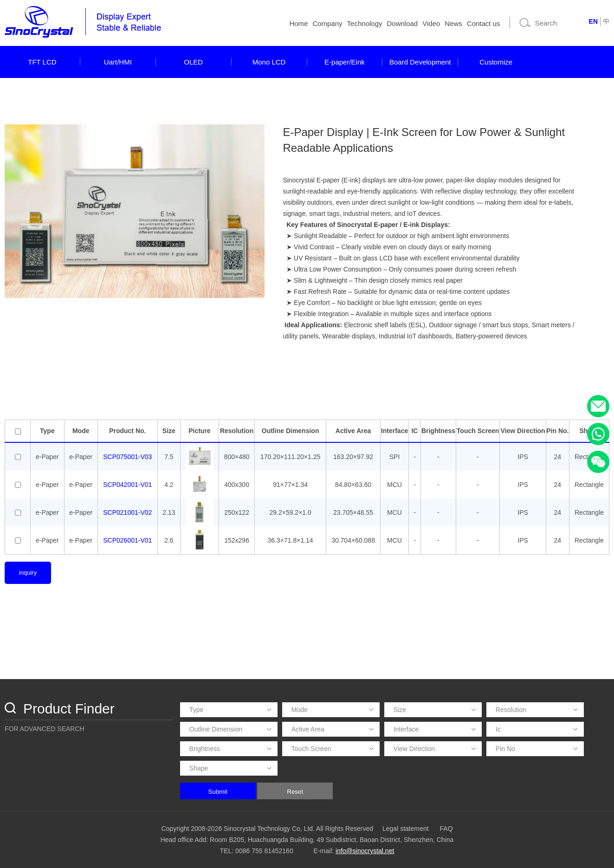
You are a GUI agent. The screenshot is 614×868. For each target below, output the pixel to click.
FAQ (446, 829)
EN (593, 21)
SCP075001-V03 (127, 457)
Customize (496, 62)
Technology (365, 23)
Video (431, 23)
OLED (193, 62)
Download (403, 23)
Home (298, 23)
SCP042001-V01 (127, 485)
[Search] (548, 23)
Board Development (420, 62)
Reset (295, 792)
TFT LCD (42, 62)
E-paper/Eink (345, 62)
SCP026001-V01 (127, 540)
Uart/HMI (118, 62)
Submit (218, 792)
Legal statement (406, 829)
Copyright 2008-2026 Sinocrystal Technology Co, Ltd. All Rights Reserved (267, 829)
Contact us (484, 23)
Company (327, 23)
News (453, 23)
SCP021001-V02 (127, 512)
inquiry (28, 573)
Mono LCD (269, 62)
